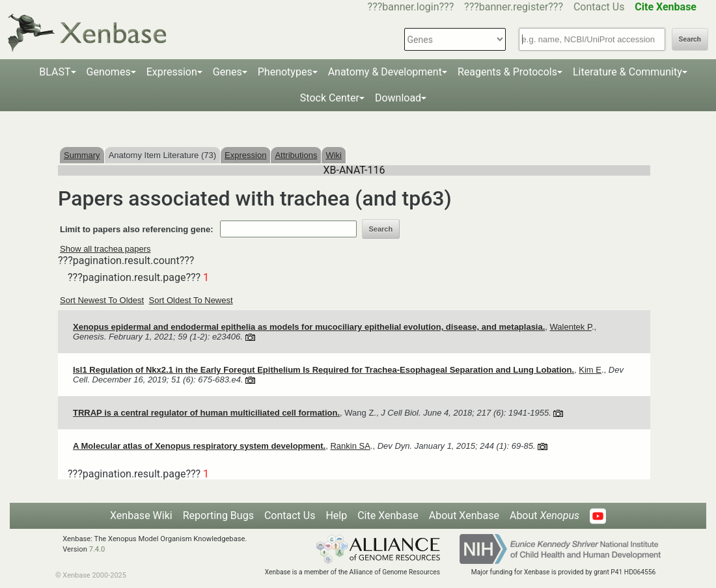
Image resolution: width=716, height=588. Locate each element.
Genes (227, 72)
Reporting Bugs (218, 515)
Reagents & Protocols (507, 72)
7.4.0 (97, 549)
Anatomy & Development (385, 72)
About (544, 515)
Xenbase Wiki (141, 515)
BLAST (55, 72)
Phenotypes (285, 72)
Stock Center (330, 98)
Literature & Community (627, 72)
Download (398, 98)
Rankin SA (350, 446)
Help (336, 515)
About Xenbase (464, 515)
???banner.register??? (514, 7)
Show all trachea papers (105, 249)
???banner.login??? (411, 7)
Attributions (296, 155)
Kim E (590, 370)
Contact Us (599, 7)
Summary (82, 155)
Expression (172, 72)
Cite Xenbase (388, 515)
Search (690, 39)
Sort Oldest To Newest (191, 300)
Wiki (334, 155)
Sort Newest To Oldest (102, 300)
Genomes (109, 72)
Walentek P (571, 327)
